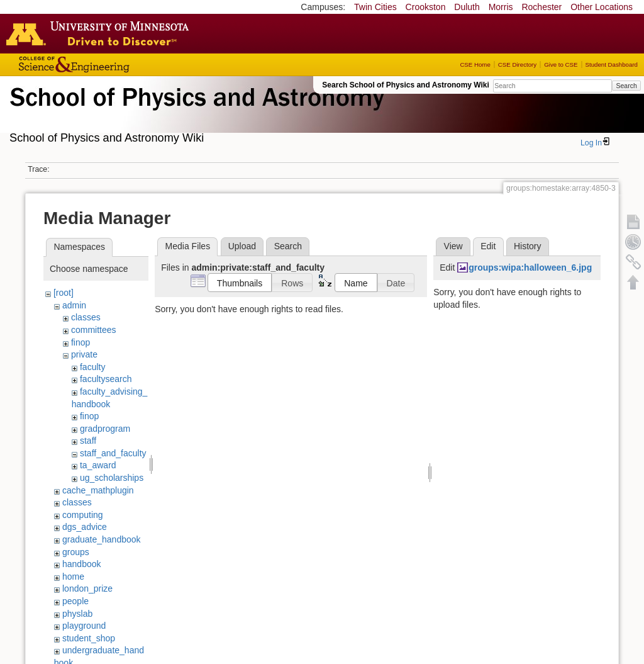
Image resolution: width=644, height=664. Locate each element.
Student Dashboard (612, 65)
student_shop (89, 638)
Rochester (541, 7)
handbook (82, 564)
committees (94, 330)
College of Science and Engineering (113, 65)
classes (86, 317)
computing (83, 515)
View (453, 246)
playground (84, 626)
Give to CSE (561, 65)
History (528, 246)
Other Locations (602, 7)
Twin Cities (375, 7)
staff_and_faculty (113, 453)
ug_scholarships (112, 478)
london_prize (87, 588)
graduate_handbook (102, 539)
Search (626, 86)
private (84, 354)
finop (80, 342)
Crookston (426, 7)
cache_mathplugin (98, 490)
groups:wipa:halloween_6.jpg (530, 267)
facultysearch (106, 379)
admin (74, 305)
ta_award (98, 465)
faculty (92, 367)
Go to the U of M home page (101, 33)
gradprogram (105, 429)
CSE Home (475, 65)
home (73, 577)
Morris (501, 7)
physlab (77, 614)
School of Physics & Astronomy (195, 112)
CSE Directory (517, 65)
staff (88, 441)
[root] (64, 293)
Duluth (467, 7)
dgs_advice (85, 527)
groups (76, 552)
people (75, 601)
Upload (242, 246)
